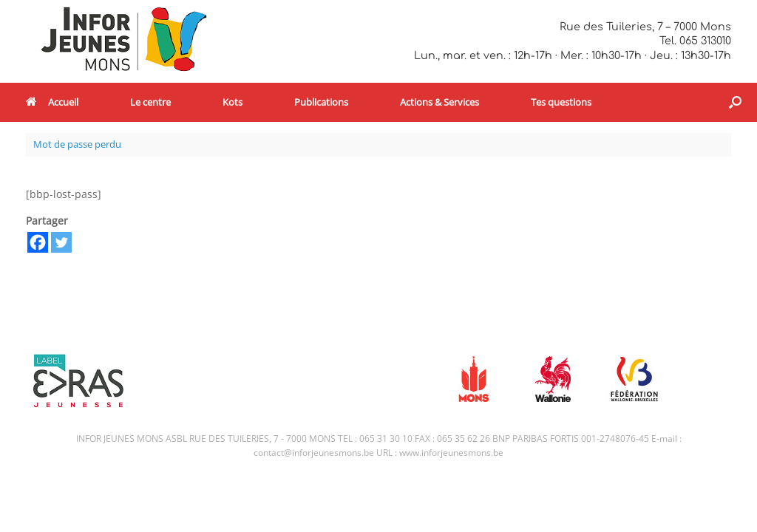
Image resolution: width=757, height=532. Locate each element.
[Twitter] (61, 242)
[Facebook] (38, 242)
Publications (321, 102)
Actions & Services (439, 102)
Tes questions (561, 102)
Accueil (52, 102)
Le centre (150, 102)
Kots (232, 102)
